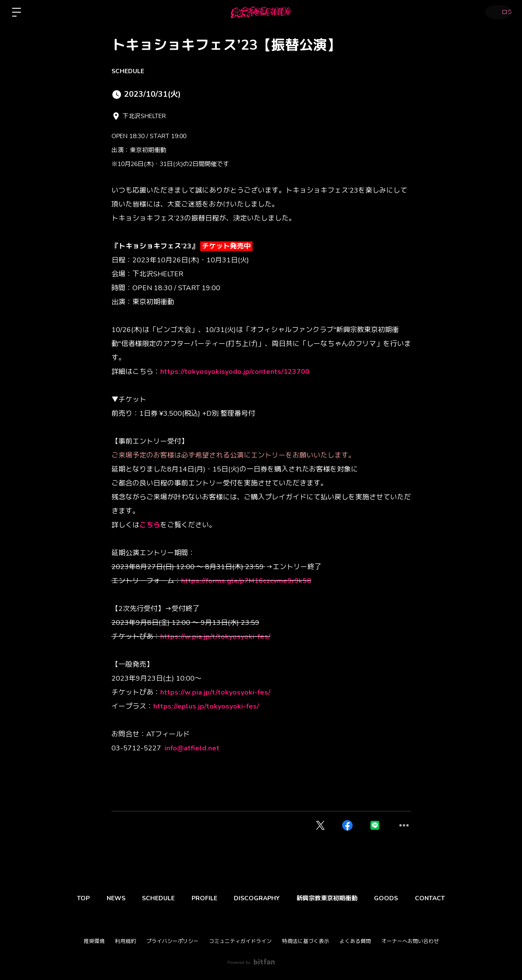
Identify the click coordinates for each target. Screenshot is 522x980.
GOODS (399, 898)
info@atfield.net (192, 748)
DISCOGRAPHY (259, 898)
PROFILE (202, 898)
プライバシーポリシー (172, 941)
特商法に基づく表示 (306, 941)
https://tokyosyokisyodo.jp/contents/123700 (235, 372)
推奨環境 (94, 941)
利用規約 (125, 941)
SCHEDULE (128, 71)
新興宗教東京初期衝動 (334, 898)
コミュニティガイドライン (240, 941)
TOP (66, 898)
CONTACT (447, 898)
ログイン (496, 12)
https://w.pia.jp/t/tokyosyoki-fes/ (215, 637)
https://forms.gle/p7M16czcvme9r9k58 (246, 581)
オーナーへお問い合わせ (410, 941)
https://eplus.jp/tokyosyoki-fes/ (206, 706)
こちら (150, 525)
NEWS (103, 898)
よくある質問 (355, 941)
